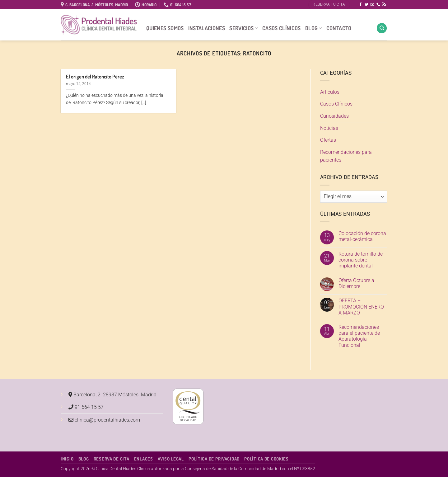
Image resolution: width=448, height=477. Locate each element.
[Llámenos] (378, 5)
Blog (314, 28)
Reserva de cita (112, 459)
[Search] (382, 28)
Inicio (67, 459)
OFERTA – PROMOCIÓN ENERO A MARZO (361, 307)
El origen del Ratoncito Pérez (95, 76)
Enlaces (144, 459)
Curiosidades (334, 116)
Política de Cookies (266, 459)
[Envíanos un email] (372, 5)
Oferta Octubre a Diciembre (356, 283)
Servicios (244, 28)
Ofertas (328, 140)
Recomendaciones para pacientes (346, 156)
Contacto (339, 28)
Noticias (329, 128)
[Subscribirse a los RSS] (384, 5)
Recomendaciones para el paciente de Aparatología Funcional (359, 336)
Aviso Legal (171, 459)
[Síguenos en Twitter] (366, 5)
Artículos (330, 92)
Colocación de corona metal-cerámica (362, 236)
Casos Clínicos (282, 28)
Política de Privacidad (214, 459)
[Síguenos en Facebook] (361, 5)
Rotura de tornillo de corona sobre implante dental (361, 260)
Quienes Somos (165, 28)
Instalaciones (207, 28)
